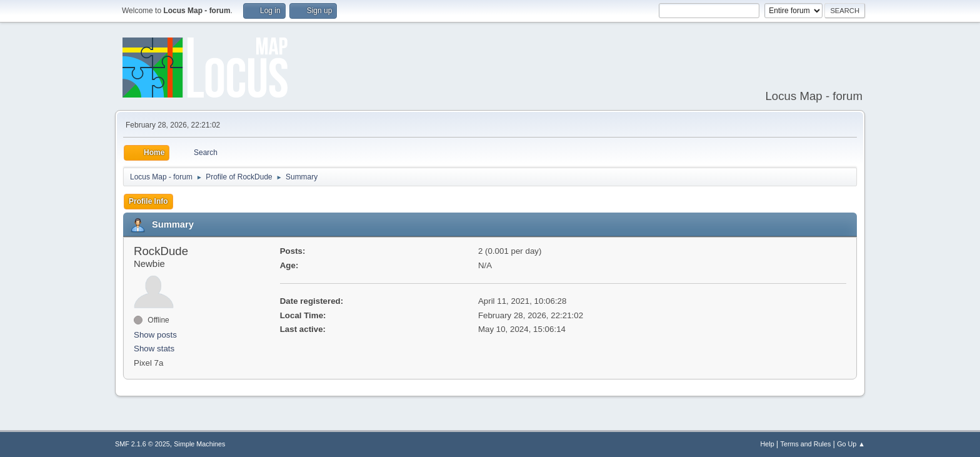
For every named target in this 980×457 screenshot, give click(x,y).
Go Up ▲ (851, 444)
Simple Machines (199, 444)
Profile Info (148, 201)
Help (767, 444)
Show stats (154, 349)
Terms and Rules (806, 444)
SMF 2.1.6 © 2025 (142, 444)
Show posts (155, 335)
